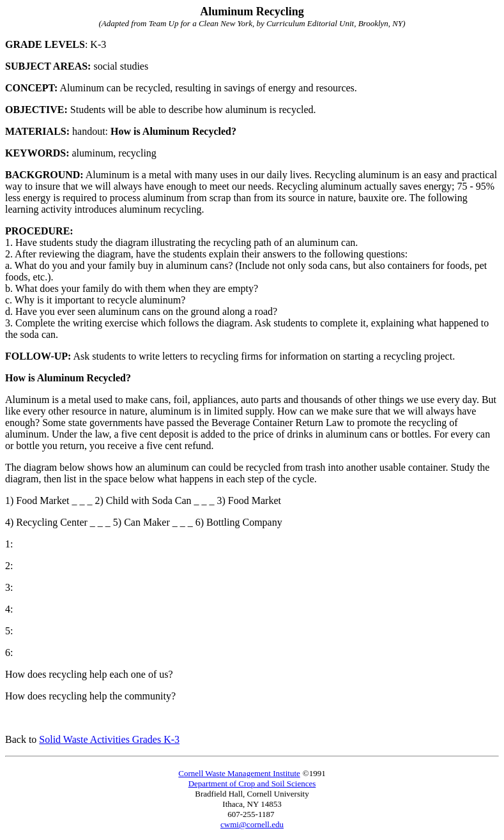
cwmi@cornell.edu (252, 824)
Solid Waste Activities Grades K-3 (109, 739)
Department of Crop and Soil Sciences (252, 783)
